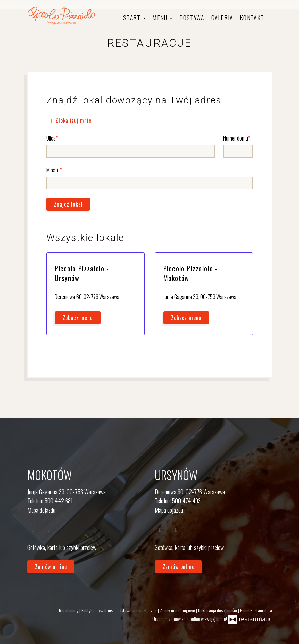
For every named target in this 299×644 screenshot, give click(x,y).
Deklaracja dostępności (218, 610)
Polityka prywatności (99, 610)
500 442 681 (59, 501)
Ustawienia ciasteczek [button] (138, 610)
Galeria (222, 18)
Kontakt (252, 18)
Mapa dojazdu (41, 510)
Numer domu (236, 138)
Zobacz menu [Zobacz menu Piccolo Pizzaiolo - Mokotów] (186, 318)
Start (134, 18)
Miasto (53, 170)
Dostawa (192, 18)
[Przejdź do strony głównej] (61, 15)
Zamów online (51, 567)
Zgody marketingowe (178, 610)
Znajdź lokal (68, 204)
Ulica (51, 138)
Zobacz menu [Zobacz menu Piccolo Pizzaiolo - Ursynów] (78, 318)
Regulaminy (69, 610)
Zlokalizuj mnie (69, 120)
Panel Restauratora (256, 610)
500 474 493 (186, 501)
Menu (162, 18)
